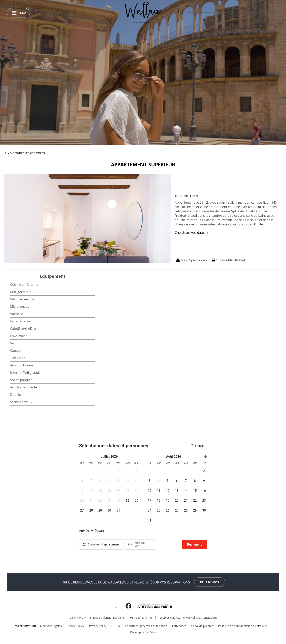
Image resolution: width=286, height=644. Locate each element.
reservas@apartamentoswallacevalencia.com (188, 618)
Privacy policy (98, 626)
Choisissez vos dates (190, 233)
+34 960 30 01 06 (141, 618)
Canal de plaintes (202, 626)
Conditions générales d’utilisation (146, 626)
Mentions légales (51, 626)
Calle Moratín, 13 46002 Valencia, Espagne (97, 618)
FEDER (116, 626)
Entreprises (179, 626)
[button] (7, 219)
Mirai (153, 632)
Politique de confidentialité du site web (243, 626)
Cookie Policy (75, 626)
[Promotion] (143, 546)
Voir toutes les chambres (26, 153)
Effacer (197, 446)
